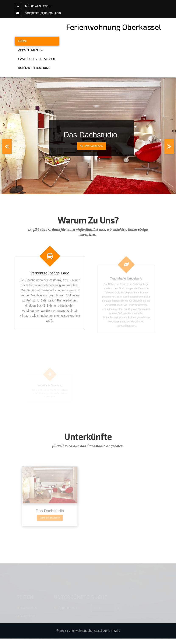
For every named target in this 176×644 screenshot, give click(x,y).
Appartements (31, 50)
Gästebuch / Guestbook (37, 59)
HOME (23, 41)
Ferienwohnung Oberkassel (114, 27)
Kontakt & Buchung (34, 68)
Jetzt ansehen (91, 146)
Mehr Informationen (50, 528)
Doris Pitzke (111, 631)
